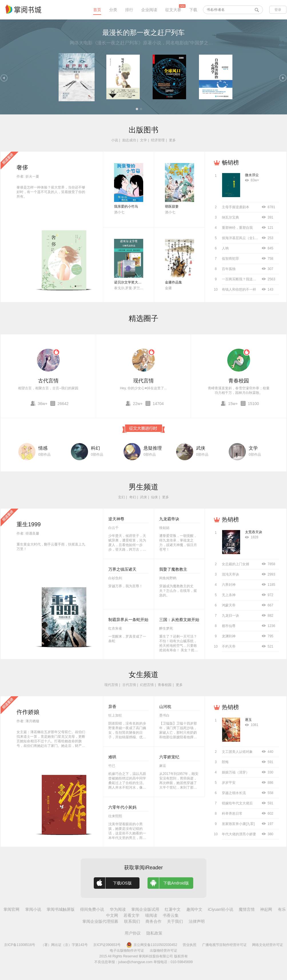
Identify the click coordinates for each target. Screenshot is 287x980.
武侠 (201, 448)
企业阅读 (149, 10)
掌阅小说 (33, 909)
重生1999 (29, 524)
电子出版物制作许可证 (127, 951)
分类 (113, 10)
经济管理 (158, 140)
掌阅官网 (11, 909)
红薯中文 (173, 909)
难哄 (112, 757)
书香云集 (171, 915)
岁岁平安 (229, 783)
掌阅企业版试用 (145, 909)
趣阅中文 (194, 909)
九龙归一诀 (230, 616)
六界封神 (229, 585)
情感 (43, 448)
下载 (193, 10)
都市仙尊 (229, 626)
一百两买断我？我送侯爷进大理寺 (248, 279)
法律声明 (197, 921)
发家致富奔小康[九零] (238, 824)
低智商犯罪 (230, 259)
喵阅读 (151, 915)
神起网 (266, 909)
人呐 (225, 248)
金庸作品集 (174, 282)
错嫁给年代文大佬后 (237, 803)
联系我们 (132, 921)
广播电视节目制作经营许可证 (224, 945)
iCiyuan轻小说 (221, 909)
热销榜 (230, 519)
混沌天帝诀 (230, 574)
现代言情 (143, 381)
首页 (97, 10)
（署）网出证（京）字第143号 (64, 945)
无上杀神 (229, 595)
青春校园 (239, 381)
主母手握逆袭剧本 (236, 207)
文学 (143, 140)
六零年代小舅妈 (122, 807)
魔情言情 (247, 909)
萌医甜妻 (172, 207)
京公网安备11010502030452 (152, 945)
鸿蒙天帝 (229, 605)
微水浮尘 (252, 175)
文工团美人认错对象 (237, 752)
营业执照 (190, 945)
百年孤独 (229, 269)
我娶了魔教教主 (173, 569)
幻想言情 (147, 685)
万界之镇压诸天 (122, 569)
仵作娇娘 (28, 712)
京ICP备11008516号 (20, 945)
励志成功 (129, 140)
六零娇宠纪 (169, 757)
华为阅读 (118, 909)
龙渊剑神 (229, 636)
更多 (172, 140)
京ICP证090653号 (107, 945)
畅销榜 (230, 162)
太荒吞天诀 (254, 532)
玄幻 (121, 497)
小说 (115, 140)
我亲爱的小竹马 (126, 207)
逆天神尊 (116, 519)
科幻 (95, 448)
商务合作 (154, 921)
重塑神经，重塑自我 (237, 228)
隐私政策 (154, 933)
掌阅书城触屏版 (61, 909)
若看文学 (131, 915)
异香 (112, 707)
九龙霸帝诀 (169, 519)
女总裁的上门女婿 (236, 564)
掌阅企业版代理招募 (100, 921)
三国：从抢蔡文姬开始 (179, 620)
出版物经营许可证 (164, 951)
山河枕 (165, 707)
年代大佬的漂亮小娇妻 (239, 834)
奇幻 (133, 497)
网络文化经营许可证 (268, 945)
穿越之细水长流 (234, 793)
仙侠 (154, 497)
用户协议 (133, 933)
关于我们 (175, 921)
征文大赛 (173, 10)
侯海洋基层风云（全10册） (243, 238)
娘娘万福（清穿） (236, 772)
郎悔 (225, 762)
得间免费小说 (92, 909)
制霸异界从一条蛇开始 (128, 620)
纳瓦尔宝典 (230, 217)
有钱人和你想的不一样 (239, 289)
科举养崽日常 (232, 814)
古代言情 (48, 381)
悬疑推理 (153, 448)
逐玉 (248, 720)
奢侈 (22, 167)
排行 (129, 10)
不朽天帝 (229, 646)
